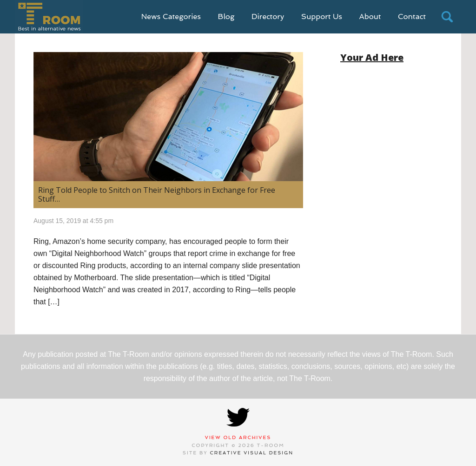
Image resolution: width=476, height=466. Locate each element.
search (447, 17)
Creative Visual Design (252, 453)
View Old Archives (238, 437)
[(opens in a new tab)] (168, 117)
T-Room (49, 17)
